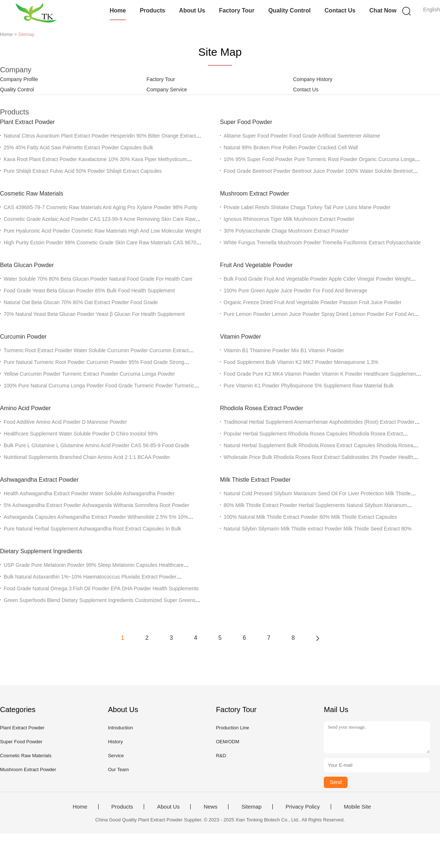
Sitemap (251, 807)
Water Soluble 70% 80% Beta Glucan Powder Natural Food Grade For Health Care (98, 279)
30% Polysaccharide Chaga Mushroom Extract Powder (286, 231)
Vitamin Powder (241, 337)
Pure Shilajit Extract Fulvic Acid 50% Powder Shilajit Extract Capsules (83, 171)
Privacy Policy (303, 807)
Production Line (232, 728)
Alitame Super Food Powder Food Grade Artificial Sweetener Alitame (302, 136)
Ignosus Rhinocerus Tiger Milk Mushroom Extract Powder (289, 219)
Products (152, 10)
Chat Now (383, 10)
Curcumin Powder (23, 337)
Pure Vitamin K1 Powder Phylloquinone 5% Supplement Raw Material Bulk (309, 386)
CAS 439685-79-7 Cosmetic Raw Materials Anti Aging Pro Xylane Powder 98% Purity (100, 207)
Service (116, 756)
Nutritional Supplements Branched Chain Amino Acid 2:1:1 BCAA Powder (87, 457)
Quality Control (290, 10)
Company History (313, 79)
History (115, 742)
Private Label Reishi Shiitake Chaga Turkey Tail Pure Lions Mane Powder (307, 207)
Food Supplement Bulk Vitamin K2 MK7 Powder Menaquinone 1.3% (301, 362)
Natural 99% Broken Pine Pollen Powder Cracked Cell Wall (291, 147)
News (210, 807)
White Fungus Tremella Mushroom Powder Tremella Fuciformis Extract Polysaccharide (322, 242)
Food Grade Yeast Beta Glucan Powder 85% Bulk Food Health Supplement (89, 291)
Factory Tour (237, 10)
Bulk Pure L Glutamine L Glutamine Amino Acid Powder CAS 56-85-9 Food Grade (96, 445)
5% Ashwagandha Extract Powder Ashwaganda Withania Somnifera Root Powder (96, 505)
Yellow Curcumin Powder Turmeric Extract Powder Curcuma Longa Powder (89, 374)
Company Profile (19, 79)
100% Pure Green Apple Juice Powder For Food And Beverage (295, 291)
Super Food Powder (246, 122)
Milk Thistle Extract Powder (255, 480)
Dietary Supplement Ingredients (41, 551)
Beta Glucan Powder (27, 265)
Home (118, 10)
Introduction (120, 728)
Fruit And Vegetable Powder (256, 265)
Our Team (118, 769)
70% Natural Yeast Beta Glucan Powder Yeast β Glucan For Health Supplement (94, 314)
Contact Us (340, 10)
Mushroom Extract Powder (255, 194)
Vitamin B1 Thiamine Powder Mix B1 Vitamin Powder (284, 350)
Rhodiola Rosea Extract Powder (262, 408)
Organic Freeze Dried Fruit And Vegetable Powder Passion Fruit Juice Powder (313, 302)
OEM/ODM (228, 742)
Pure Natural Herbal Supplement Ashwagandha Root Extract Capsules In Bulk (92, 529)
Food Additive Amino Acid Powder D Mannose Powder (65, 422)
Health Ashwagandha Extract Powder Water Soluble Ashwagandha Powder (89, 493)
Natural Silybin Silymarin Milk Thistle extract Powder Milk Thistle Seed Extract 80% (318, 529)
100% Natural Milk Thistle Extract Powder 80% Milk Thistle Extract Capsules (310, 517)
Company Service (167, 90)
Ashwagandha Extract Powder (39, 480)
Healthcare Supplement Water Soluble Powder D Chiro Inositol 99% (81, 434)
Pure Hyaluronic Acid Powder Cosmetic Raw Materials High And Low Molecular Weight (102, 231)
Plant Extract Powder (27, 122)
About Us (192, 10)
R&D (221, 756)
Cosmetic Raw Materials (32, 194)
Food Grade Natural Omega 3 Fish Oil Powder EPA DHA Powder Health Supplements (101, 588)
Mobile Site (357, 807)
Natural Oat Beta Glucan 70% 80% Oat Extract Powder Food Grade (81, 302)
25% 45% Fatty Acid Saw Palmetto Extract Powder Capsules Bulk (78, 147)
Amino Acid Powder (25, 408)
